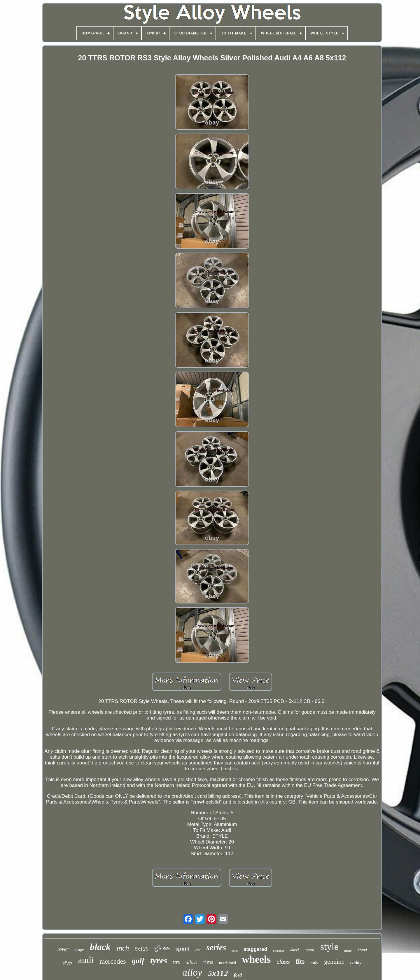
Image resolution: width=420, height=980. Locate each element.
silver (68, 963)
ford (238, 975)
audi (86, 960)
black (100, 947)
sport (182, 949)
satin (235, 951)
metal (348, 951)
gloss (162, 948)
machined (228, 963)
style (329, 947)
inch (123, 948)
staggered (255, 949)
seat (198, 950)
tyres (159, 960)
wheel (294, 950)
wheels (256, 959)
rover (63, 949)
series (216, 947)
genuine (334, 961)
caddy (356, 963)
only (315, 963)
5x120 (141, 949)
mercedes (113, 961)
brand (362, 950)
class (283, 962)
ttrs (176, 962)
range (79, 950)
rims (208, 962)
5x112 (218, 973)
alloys (191, 962)
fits (300, 961)
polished (278, 951)
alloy (192, 972)
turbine (309, 950)
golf (138, 961)
